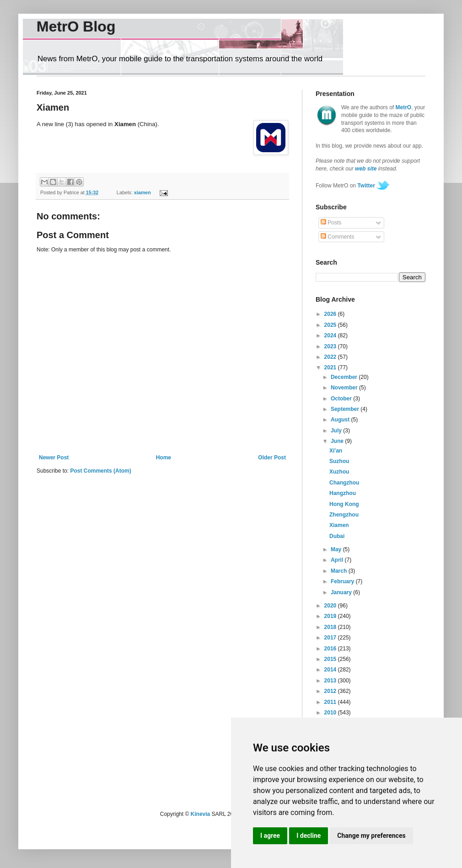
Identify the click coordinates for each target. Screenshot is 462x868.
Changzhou (344, 483)
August (341, 420)
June (338, 441)
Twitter (366, 186)
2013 (331, 681)
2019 (331, 616)
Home (164, 458)
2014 (331, 670)
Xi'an (336, 451)
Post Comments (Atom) (100, 471)
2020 (331, 606)
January (342, 592)
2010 (331, 713)
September (346, 409)
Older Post (272, 458)
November (345, 388)
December (345, 377)
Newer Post (54, 458)
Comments (337, 237)
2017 (331, 638)
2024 (331, 335)
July (337, 431)
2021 (331, 367)
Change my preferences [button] (371, 836)
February (343, 581)
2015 (331, 659)
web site (366, 169)
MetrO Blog (76, 27)
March (340, 571)
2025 (331, 325)
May (337, 549)
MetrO (404, 107)
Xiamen (339, 525)
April (338, 560)
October (342, 399)
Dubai (337, 536)
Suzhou (339, 461)
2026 (331, 314)
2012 (331, 691)
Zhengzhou (344, 515)
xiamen (142, 192)
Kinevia (201, 814)
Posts (331, 223)
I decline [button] (309, 836)
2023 (331, 346)
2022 (331, 357)
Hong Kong (344, 504)
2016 (331, 649)
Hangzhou (343, 493)
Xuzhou (339, 472)
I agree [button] (270, 836)
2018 (331, 627)
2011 (331, 702)
